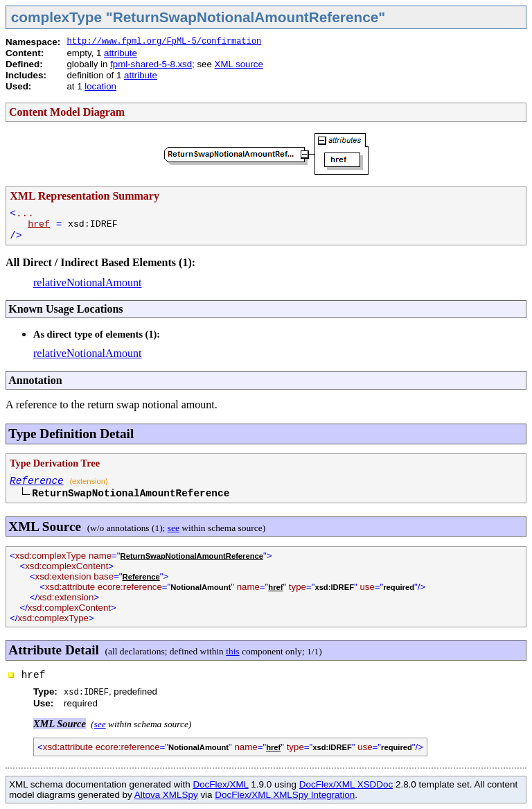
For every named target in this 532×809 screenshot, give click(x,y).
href (39, 224)
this (232, 651)
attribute (121, 53)
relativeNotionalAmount (87, 282)
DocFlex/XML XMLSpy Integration (285, 795)
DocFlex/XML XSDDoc (346, 784)
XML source (239, 64)
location (100, 86)
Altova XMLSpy (166, 795)
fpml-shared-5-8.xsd (151, 64)
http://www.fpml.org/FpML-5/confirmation (164, 42)
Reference (37, 481)
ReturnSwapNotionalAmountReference (192, 556)
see (174, 528)
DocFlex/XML (220, 784)
